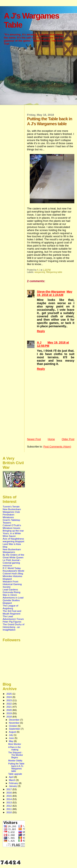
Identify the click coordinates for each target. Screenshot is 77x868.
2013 (9, 802)
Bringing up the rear (13, 531)
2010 (9, 812)
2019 (9, 713)
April (12, 777)
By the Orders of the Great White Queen (13, 556)
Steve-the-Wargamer (51, 292)
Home (51, 439)
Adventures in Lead (13, 598)
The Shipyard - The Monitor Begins (16, 755)
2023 (9, 700)
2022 (9, 704)
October (13, 726)
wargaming (40, 272)
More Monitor (15, 744)
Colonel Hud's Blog (13, 573)
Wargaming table (54, 272)
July (11, 735)
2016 (9, 793)
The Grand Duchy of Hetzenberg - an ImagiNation (14, 627)
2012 (9, 806)
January (13, 786)
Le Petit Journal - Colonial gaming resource (12, 563)
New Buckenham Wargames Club (12, 511)
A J (39, 342)
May (11, 741)
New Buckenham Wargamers (12, 551)
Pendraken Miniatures (9, 516)
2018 (9, 717)
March (13, 780)
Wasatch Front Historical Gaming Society (12, 584)
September (15, 729)
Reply (41, 331)
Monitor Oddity (15, 761)
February (14, 783)
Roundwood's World (13, 571)
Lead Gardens (10, 589)
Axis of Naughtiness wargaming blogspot (13, 540)
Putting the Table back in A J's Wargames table (16, 767)
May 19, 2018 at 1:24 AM (55, 293)
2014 (9, 799)
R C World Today (12, 568)
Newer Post (34, 439)
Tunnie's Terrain (11, 506)
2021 (9, 707)
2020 (9, 710)
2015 (9, 796)
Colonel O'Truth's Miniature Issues (12, 527)
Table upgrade (15, 774)
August (13, 732)
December (15, 720)
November (15, 723)
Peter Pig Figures (12, 622)
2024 (9, 697)
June (12, 738)
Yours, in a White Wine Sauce (12, 535)
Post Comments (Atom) (57, 447)
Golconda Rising (11, 592)
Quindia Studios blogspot (11, 602)
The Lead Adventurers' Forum (13, 618)
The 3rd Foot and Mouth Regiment (12, 612)
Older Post (68, 439)
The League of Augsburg (10, 607)
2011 (9, 809)
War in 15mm (10, 595)
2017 (9, 789)
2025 (9, 694)
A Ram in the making (14, 748)
